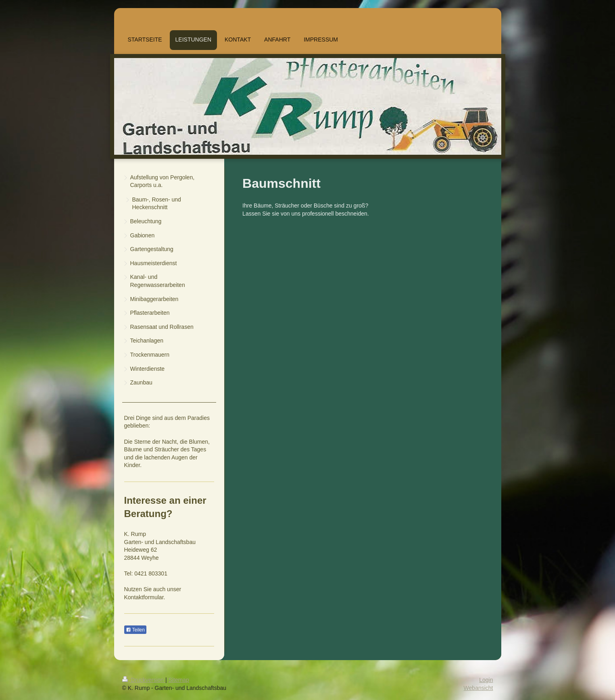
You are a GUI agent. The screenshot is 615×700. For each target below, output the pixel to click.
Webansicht (478, 688)
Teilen (135, 630)
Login (486, 680)
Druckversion (144, 680)
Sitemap (179, 680)
